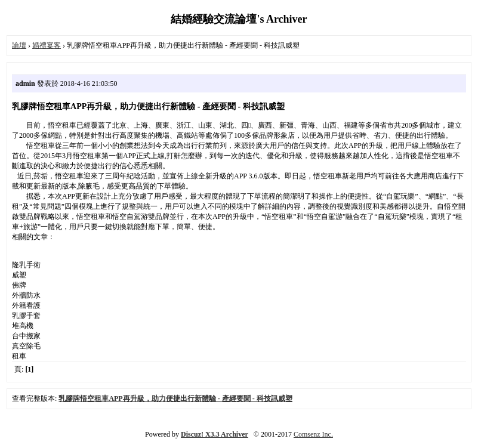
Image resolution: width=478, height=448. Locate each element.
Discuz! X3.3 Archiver (215, 434)
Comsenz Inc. (313, 434)
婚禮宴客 (47, 45)
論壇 (19, 45)
